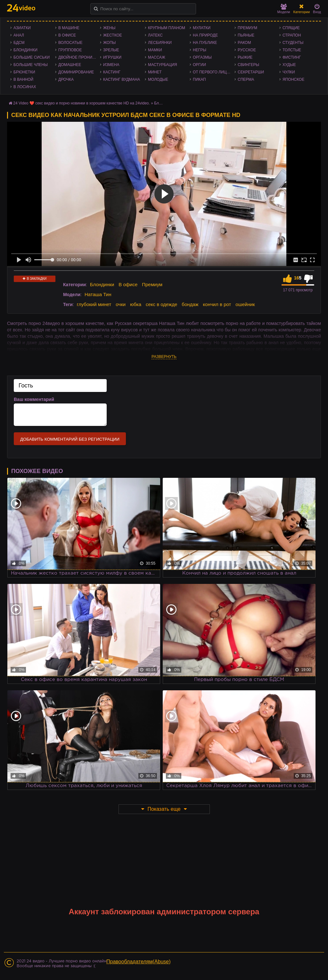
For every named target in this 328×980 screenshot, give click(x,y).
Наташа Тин (98, 294)
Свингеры (248, 65)
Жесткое (113, 35)
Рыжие (245, 57)
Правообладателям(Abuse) (139, 962)
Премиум (247, 28)
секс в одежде (161, 304)
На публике (205, 43)
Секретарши (251, 72)
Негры (200, 50)
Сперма (246, 79)
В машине (69, 28)
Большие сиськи (32, 57)
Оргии (199, 65)
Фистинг (292, 57)
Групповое (70, 50)
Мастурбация (163, 65)
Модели (284, 9)
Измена (111, 65)
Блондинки (25, 50)
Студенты (293, 43)
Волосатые (70, 43)
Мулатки (202, 28)
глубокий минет (94, 304)
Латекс (155, 35)
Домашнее (70, 65)
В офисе (67, 35)
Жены (109, 28)
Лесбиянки (160, 43)
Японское (293, 79)
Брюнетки (24, 72)
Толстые (292, 50)
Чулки (289, 72)
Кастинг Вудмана (122, 79)
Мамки (155, 50)
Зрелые (111, 50)
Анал (19, 35)
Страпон (292, 35)
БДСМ (19, 43)
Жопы (109, 43)
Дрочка (66, 79)
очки (121, 304)
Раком (244, 43)
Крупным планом (167, 28)
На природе (205, 35)
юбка (136, 304)
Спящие (291, 28)
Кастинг (112, 72)
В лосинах (25, 87)
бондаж (190, 304)
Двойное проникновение (79, 57)
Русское (247, 50)
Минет (155, 72)
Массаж (157, 57)
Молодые (158, 79)
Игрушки (112, 57)
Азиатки (22, 28)
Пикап (199, 79)
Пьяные (246, 35)
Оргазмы (202, 57)
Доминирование (76, 72)
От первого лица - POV (214, 72)
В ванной (23, 79)
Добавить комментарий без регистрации (70, 439)
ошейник (245, 304)
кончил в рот (217, 304)
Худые (289, 65)
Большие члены (31, 65)
